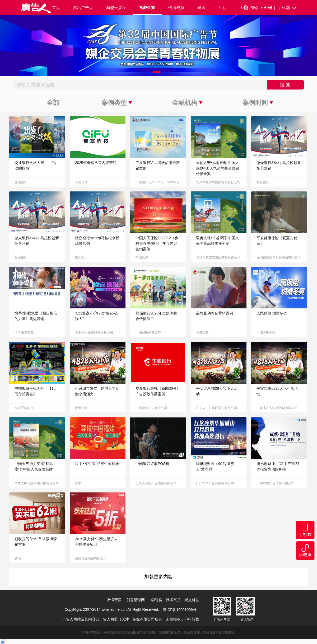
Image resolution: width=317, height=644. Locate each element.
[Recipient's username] (140, 85)
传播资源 (176, 8)
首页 (56, 8)
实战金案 (147, 8)
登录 (256, 8)
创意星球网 (136, 600)
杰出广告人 (83, 8)
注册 (270, 8)
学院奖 (157, 600)
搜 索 (285, 85)
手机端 (288, 8)
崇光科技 (192, 600)
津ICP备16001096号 (180, 610)
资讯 (201, 8)
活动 (222, 8)
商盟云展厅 (116, 8)
